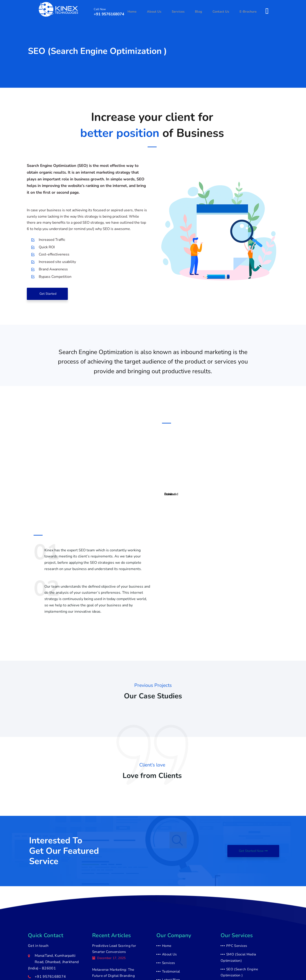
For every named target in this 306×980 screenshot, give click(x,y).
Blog (204, 12)
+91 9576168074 (109, 15)
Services (186, 12)
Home (145, 12)
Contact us (224, 12)
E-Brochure (249, 12)
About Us (164, 12)
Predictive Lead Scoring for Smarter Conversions (113, 951)
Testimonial (171, 972)
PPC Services (237, 947)
